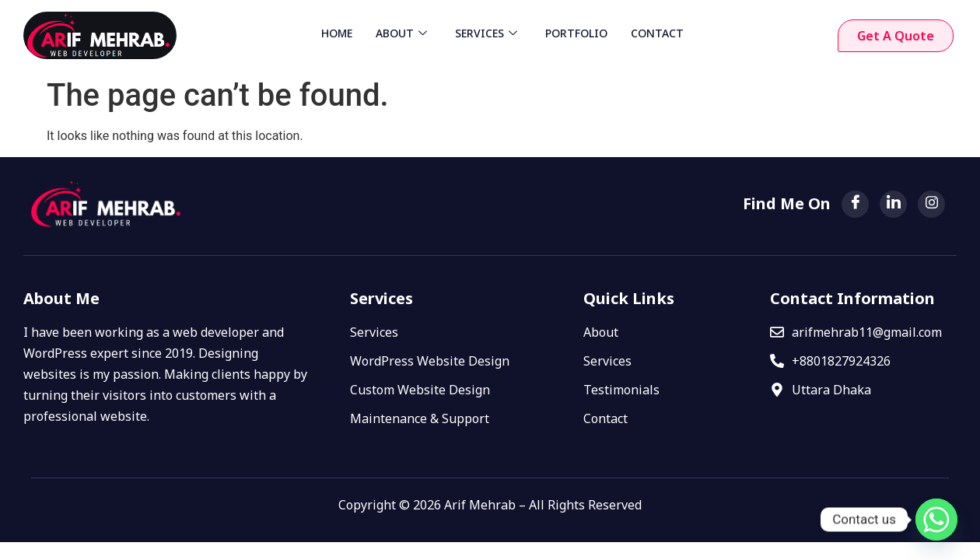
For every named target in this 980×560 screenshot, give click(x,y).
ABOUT (401, 33)
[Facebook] (855, 204)
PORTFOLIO (576, 33)
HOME (337, 33)
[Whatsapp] (936, 520)
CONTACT (657, 33)
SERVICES (486, 33)
